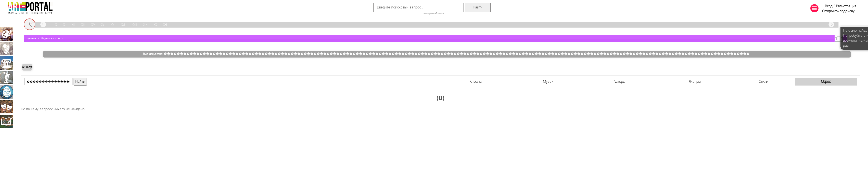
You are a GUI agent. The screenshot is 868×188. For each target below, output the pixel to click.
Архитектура (7, 63)
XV (103, 25)
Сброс (826, 82)
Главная (31, 39)
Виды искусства (51, 39)
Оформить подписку (838, 11)
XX (155, 25)
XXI (165, 25)
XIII (83, 25)
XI (64, 25)
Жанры (695, 82)
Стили (763, 82)
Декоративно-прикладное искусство (7, 92)
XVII (123, 25)
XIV (93, 25)
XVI (113, 25)
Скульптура (7, 78)
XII (73, 25)
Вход (829, 6)
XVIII (134, 25)
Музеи (548, 82)
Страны (476, 82)
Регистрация (846, 6)
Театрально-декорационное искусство (7, 107)
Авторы (620, 82)
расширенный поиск (433, 13)
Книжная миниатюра (7, 121)
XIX (145, 25)
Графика (7, 48)
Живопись (7, 34)
